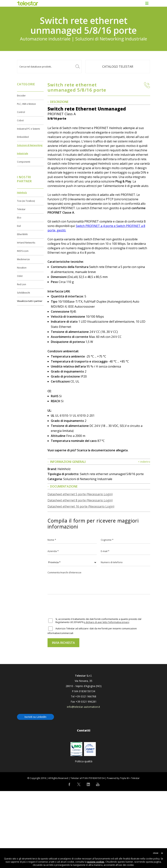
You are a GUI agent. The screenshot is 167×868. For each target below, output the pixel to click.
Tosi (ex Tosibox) (26, 201)
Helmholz (22, 193)
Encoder (21, 96)
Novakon (22, 268)
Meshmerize (23, 259)
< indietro (144, 538)
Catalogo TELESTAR (118, 67)
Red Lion (22, 284)
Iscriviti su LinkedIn (35, 794)
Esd (19, 226)
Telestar (21, 209)
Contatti (84, 807)
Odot (20, 276)
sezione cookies (96, 862)
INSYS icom (23, 251)
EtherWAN (22, 234)
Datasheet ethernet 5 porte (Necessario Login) (80, 571)
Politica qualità (84, 838)
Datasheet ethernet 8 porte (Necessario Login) (80, 577)
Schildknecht (23, 293)
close (156, 853)
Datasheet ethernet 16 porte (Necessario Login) (81, 583)
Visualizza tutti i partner (30, 301)
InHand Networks (26, 243)
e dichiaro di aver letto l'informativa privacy (107, 699)
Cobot (20, 120)
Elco (19, 218)
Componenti (24, 162)
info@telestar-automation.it (83, 784)
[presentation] (76, 683)
